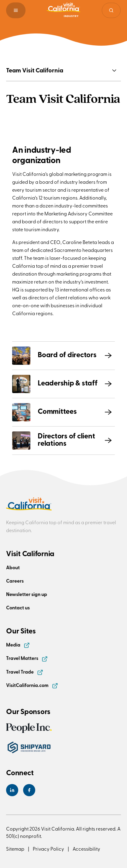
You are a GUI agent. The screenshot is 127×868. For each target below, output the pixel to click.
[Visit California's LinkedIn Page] (12, 790)
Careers (15, 581)
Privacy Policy (48, 849)
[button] (16, 10)
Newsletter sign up (27, 594)
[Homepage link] (63, 10)
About (13, 567)
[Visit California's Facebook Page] (29, 790)
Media (18, 645)
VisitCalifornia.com (32, 685)
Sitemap (15, 849)
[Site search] (111, 10)
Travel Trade (25, 672)
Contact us (18, 607)
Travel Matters (27, 658)
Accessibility (86, 849)
